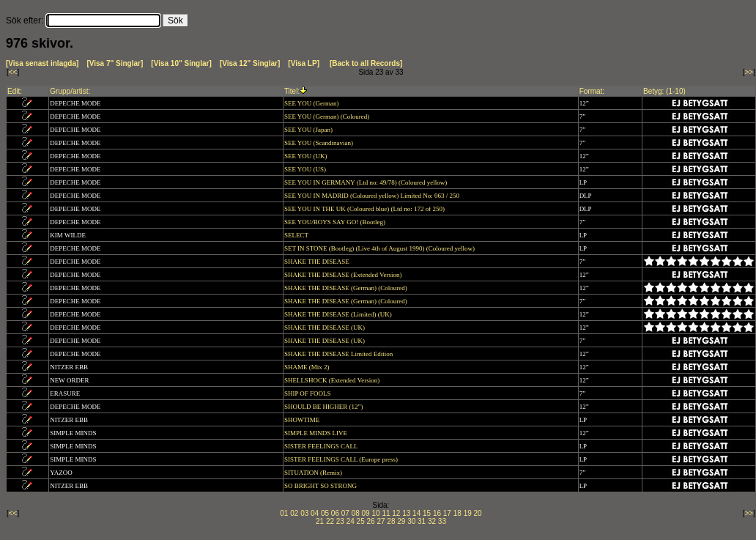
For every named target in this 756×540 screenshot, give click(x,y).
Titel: (292, 91)
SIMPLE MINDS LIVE (316, 433)
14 (416, 513)
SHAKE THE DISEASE (318, 262)
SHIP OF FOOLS (308, 393)
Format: (592, 91)
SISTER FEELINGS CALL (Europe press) (342, 459)
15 (427, 513)
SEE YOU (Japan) (309, 130)
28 (391, 521)
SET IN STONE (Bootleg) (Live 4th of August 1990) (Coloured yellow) (380, 248)
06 (335, 513)
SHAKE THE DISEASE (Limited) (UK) (339, 314)
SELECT (297, 235)
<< (13, 72)
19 (468, 513)
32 (432, 521)
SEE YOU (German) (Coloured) (328, 116)
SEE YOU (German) (312, 103)
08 (356, 513)
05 (325, 513)
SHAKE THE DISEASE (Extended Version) (344, 275)
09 (366, 513)
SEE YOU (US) (306, 169)
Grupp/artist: (70, 91)
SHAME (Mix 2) (308, 367)
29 (401, 521)
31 (422, 521)
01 (284, 513)
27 (381, 521)
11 (386, 513)
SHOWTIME (303, 420)
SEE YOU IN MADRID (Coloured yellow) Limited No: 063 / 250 (373, 196)
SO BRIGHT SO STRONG (321, 486)
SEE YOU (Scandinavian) (319, 143)
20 (478, 513)
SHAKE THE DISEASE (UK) (325, 328)
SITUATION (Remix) (314, 473)
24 (351, 521)
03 (304, 513)
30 (411, 521)
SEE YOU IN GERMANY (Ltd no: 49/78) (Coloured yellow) (367, 182)
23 (340, 521)
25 (361, 521)
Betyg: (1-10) (664, 91)
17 (447, 513)
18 (457, 513)
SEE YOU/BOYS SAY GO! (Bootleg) (336, 222)
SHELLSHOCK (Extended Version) (333, 380)
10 (375, 513)
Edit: (15, 91)
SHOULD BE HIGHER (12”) (325, 407)
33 (442, 521)
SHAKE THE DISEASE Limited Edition (340, 354)
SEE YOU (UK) (307, 156)
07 (345, 513)
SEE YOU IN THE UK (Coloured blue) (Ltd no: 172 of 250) (365, 209)
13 (406, 513)
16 (437, 513)
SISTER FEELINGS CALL (322, 446)
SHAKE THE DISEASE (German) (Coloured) (346, 288)
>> (749, 72)
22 (330, 521)
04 (315, 513)
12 (396, 513)
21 (320, 521)
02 (294, 513)
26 (371, 521)
